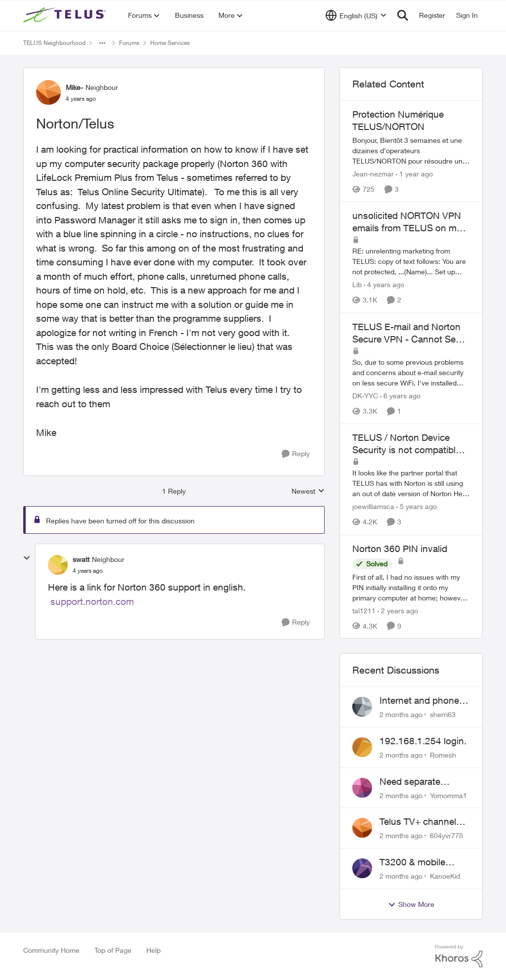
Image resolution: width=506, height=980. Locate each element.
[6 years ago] (400, 396)
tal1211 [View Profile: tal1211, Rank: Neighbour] (364, 610)
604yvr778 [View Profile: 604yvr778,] (446, 835)
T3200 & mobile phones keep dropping (412, 862)
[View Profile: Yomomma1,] (362, 788)
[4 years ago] (384, 285)
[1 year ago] (414, 174)
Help (153, 950)
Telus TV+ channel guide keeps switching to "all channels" (418, 822)
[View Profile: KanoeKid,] (362, 868)
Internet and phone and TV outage (419, 701)
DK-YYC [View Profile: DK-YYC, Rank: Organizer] (365, 396)
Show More (411, 904)
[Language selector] (356, 15)
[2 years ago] (398, 610)
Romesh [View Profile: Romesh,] (443, 755)
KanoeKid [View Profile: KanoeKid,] (445, 876)
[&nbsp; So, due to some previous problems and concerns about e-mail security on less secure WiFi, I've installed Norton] (411, 372)
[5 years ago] (417, 507)
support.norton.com (92, 601)
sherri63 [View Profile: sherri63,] (443, 714)
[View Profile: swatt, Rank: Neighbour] (58, 565)
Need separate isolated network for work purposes (421, 782)
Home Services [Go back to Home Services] (170, 43)
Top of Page (113, 950)
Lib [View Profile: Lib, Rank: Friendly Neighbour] (357, 285)
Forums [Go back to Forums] (129, 43)
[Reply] (296, 454)
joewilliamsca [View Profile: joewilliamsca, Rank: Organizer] (373, 507)
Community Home (51, 950)
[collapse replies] (27, 558)
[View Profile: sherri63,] (362, 707)
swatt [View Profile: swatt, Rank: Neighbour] (81, 559)
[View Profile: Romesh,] (362, 747)
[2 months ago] (401, 714)
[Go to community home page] (66, 15)
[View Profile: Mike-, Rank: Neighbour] (48, 92)
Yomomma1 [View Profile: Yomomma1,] (448, 795)
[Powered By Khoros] (459, 956)
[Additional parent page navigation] (102, 43)
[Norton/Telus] (88, 571)
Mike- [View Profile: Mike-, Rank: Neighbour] (74, 87)
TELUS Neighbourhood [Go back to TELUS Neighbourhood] (54, 43)
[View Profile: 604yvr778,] (362, 828)
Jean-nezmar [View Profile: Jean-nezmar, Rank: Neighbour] (373, 174)
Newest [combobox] (308, 491)
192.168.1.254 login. (423, 741)
